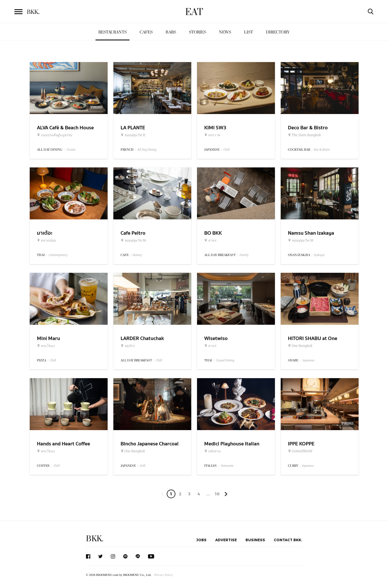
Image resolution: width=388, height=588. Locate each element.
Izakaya (319, 255)
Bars (171, 32)
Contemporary (58, 255)
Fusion (71, 150)
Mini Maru (48, 338)
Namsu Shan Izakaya (311, 233)
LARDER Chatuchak (142, 338)
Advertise (226, 540)
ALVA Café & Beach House (65, 128)
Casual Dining (225, 360)
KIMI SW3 (215, 128)
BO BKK (213, 233)
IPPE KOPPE (301, 444)
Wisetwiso (216, 338)
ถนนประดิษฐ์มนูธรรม (55, 135)
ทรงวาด (212, 135)
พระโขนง (46, 346)
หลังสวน (212, 451)
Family (244, 255)
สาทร (210, 240)
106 (217, 495)
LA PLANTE (133, 128)
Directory (278, 32)
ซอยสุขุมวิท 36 (133, 240)
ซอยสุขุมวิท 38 (301, 240)
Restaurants (113, 32)
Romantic (228, 466)
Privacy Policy (164, 575)
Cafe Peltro (133, 233)
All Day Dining (147, 150)
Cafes (146, 32)
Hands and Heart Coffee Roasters (63, 447)
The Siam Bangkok (304, 135)
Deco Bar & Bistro (308, 128)
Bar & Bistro (322, 150)
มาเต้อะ (45, 233)
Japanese (309, 360)
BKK (33, 12)
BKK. (95, 539)
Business (255, 540)
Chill (227, 150)
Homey (137, 255)
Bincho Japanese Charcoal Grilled (150, 447)
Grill (143, 466)
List (249, 32)
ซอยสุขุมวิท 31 (133, 135)
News (225, 32)
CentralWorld (300, 451)
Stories (197, 32)
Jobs (201, 540)
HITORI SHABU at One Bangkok (313, 342)
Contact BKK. (288, 540)
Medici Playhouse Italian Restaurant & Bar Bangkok (234, 447)
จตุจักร (128, 346)
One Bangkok (300, 346)
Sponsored (96, 107)
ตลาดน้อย (46, 240)
